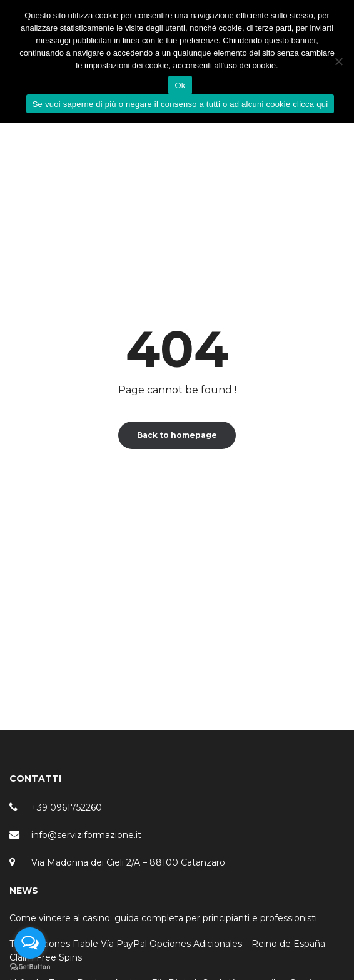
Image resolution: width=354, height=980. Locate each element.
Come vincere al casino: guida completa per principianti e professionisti (163, 918)
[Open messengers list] (30, 943)
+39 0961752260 (67, 807)
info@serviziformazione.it (86, 835)
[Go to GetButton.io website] (30, 967)
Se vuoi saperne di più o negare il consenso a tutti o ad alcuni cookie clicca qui (180, 104)
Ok (180, 85)
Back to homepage (177, 435)
